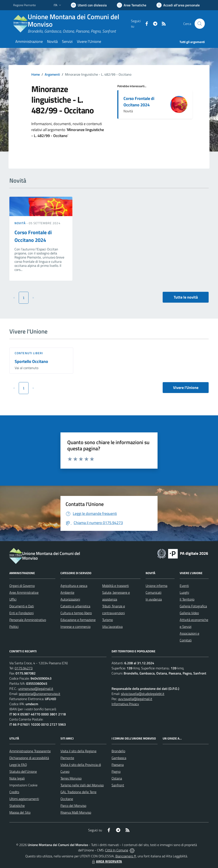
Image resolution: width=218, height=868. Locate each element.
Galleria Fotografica (193, 606)
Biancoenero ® (126, 856)
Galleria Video (189, 613)
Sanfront (118, 785)
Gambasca (119, 758)
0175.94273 (24, 668)
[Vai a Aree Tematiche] (132, 5)
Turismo (108, 620)
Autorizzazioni (70, 599)
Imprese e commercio (75, 627)
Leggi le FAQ (18, 765)
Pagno (116, 771)
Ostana (117, 778)
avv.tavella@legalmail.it (135, 699)
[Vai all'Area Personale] (178, 5)
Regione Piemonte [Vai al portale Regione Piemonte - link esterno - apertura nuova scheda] (24, 5)
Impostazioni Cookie (23, 785)
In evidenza (154, 599)
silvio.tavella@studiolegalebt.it (143, 694)
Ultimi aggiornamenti (24, 799)
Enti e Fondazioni (22, 613)
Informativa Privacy (125, 704)
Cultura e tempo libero (76, 613)
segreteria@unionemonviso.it (39, 694)
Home (36, 74)
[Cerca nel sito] (200, 24)
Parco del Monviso (73, 806)
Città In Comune (117, 850)
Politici (14, 627)
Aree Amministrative (24, 592)
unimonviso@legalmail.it (36, 689)
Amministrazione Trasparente (30, 751)
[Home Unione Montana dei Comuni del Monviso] (72, 24)
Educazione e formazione (78, 620)
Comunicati (153, 592)
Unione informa (156, 586)
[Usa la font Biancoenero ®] (89, 5)
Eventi (184, 586)
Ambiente (67, 592)
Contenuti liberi (29, 353)
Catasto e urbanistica (75, 606)
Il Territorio (187, 599)
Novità (20, 223)
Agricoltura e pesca (74, 586)
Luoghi (184, 592)
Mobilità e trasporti (115, 586)
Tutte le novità (186, 297)
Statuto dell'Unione (23, 771)
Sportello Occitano (31, 361)
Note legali (17, 778)
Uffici (13, 599)
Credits (14, 792)
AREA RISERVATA (106, 861)
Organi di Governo (22, 586)
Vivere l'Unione (186, 388)
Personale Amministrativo (28, 620)
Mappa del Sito (20, 812)
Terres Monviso (71, 778)
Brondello (118, 751)
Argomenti (52, 74)
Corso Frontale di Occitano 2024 (139, 102)
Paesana (118, 765)
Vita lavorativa (112, 627)
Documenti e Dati (22, 606)
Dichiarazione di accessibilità (29, 758)
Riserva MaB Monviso (76, 812)
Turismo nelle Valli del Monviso (82, 785)
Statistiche (17, 806)
